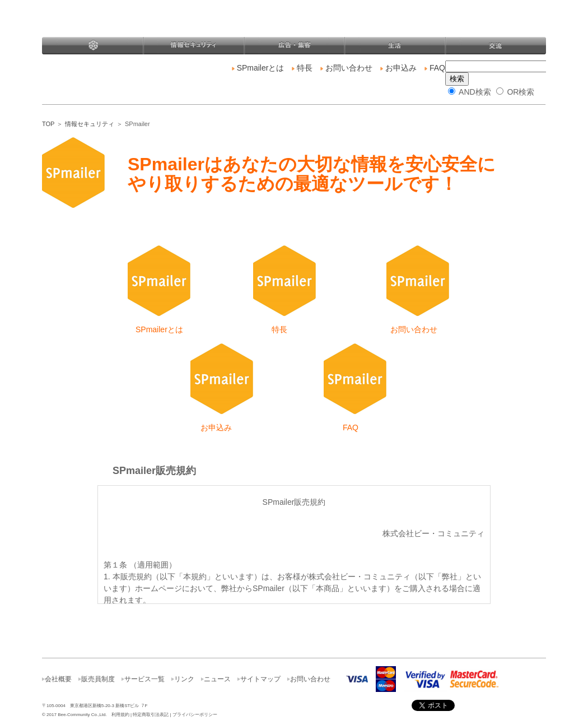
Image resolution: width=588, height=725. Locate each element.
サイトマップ (260, 679)
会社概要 (58, 679)
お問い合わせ (346, 68)
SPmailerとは (261, 68)
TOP (48, 124)
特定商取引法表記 (151, 715)
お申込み (398, 68)
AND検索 (470, 92)
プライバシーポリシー (195, 715)
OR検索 (515, 92)
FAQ (435, 68)
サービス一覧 (144, 679)
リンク (184, 679)
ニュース (217, 679)
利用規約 (120, 715)
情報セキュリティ (90, 124)
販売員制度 (98, 679)
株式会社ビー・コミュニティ (143, 23)
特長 (302, 68)
